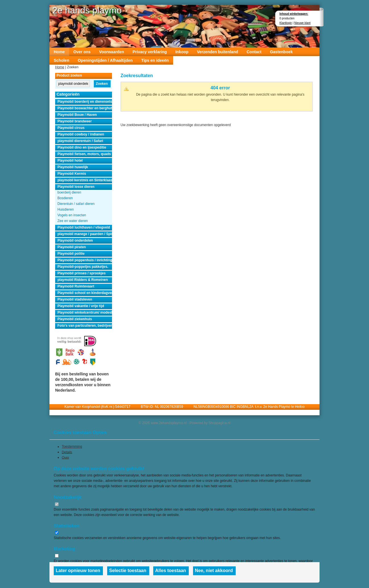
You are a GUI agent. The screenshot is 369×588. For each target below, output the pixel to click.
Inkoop (182, 52)
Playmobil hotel (70, 161)
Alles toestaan (171, 570)
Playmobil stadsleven (75, 299)
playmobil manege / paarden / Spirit (85, 234)
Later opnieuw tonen (78, 570)
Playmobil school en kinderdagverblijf (85, 293)
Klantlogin (286, 23)
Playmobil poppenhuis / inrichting (85, 260)
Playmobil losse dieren (76, 187)
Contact (254, 52)
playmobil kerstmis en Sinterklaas (85, 180)
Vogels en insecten (72, 215)
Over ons (82, 52)
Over (65, 457)
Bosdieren (65, 198)
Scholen (61, 60)
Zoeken (102, 84)
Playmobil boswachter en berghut (85, 108)
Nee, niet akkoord (214, 570)
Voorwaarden (112, 52)
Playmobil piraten (72, 247)
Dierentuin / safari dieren (76, 204)
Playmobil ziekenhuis (75, 319)
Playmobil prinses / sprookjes (81, 273)
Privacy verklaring (150, 52)
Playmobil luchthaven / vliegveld (84, 227)
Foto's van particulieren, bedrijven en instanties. (85, 326)
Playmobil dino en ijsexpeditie (82, 147)
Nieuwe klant (302, 23)
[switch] (57, 504)
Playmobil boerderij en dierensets (85, 102)
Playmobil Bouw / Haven (77, 115)
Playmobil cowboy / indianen (81, 134)
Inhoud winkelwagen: (294, 14)
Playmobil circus (71, 128)
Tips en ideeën (155, 60)
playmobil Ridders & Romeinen (83, 280)
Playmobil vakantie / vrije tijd (81, 306)
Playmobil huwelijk (73, 167)
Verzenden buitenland (218, 52)
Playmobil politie (71, 254)
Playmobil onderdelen (75, 240)
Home (59, 52)
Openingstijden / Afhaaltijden (105, 60)
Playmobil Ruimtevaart (76, 286)
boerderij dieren (69, 192)
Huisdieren (66, 209)
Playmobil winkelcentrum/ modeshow (85, 312)
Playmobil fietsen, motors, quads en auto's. (85, 154)
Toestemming (72, 447)
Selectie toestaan (128, 570)
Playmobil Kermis (72, 174)
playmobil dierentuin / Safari (80, 141)
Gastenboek (281, 52)
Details (67, 452)
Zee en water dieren (73, 221)
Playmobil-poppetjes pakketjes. (83, 267)
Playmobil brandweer (75, 121)
